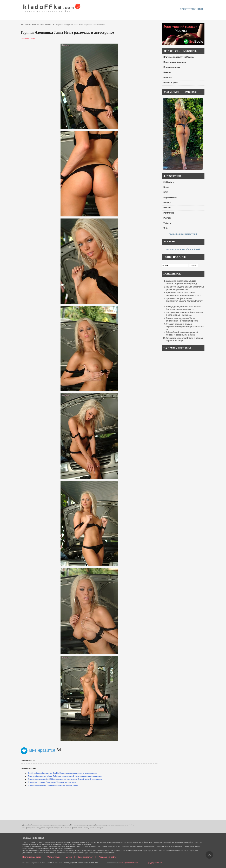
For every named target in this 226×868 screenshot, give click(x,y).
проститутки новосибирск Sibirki (183, 249)
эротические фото (32, 25)
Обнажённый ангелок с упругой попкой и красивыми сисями (182, 334)
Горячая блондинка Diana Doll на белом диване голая (53, 785)
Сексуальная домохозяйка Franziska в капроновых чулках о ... (184, 314)
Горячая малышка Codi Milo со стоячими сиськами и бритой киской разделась (65, 779)
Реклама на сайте (108, 857)
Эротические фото (32, 857)
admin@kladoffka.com (129, 863)
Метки (69, 857)
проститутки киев (191, 9)
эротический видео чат (88, 863)
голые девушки (70, 863)
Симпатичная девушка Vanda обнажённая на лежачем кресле (182, 320)
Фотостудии (54, 857)
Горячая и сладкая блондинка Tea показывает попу (52, 782)
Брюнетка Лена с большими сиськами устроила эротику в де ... (184, 294)
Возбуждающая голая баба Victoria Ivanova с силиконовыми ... (184, 308)
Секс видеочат (85, 857)
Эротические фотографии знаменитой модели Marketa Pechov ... (184, 301)
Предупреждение (155, 863)
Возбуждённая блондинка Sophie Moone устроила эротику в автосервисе (62, 773)
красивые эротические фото (52, 7)
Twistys (49, 25)
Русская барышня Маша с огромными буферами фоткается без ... (185, 327)
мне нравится (38, 750)
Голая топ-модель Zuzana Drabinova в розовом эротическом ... (185, 288)
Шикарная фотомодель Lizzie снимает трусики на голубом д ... (183, 282)
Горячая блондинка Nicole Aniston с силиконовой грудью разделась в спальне (65, 776)
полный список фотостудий (183, 234)
